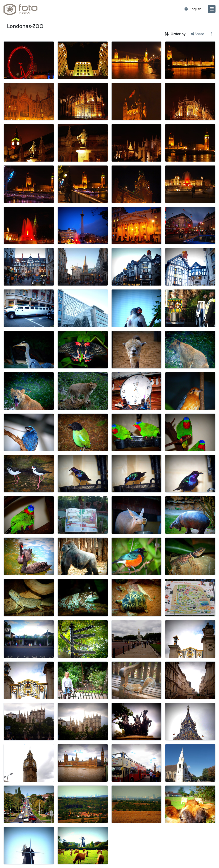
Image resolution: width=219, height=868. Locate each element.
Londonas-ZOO (25, 26)
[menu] (212, 9)
